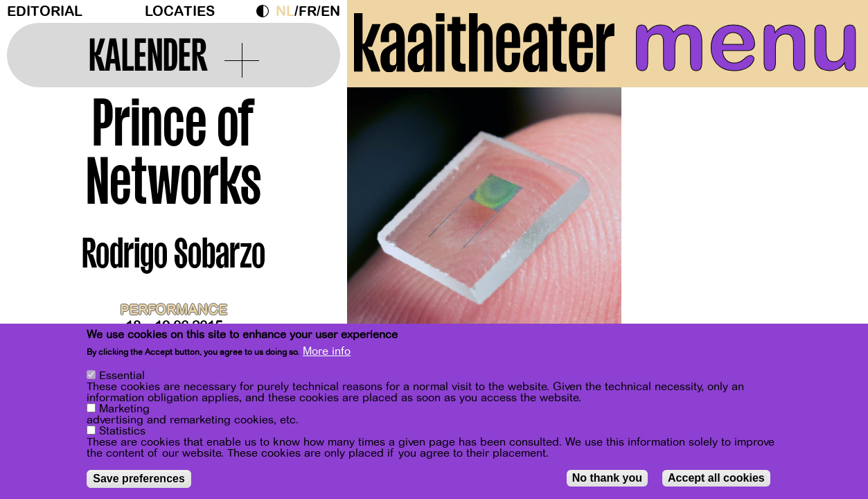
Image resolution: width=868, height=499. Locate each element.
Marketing (124, 409)
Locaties (180, 11)
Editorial (45, 11)
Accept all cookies (716, 478)
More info (327, 351)
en (330, 11)
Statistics (122, 431)
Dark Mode (266, 11)
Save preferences (139, 479)
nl (285, 11)
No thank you (607, 478)
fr (308, 11)
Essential (122, 376)
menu (746, 42)
